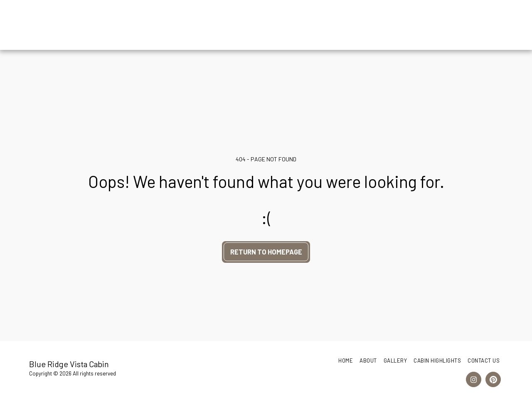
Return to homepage (266, 252)
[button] (454, 25)
